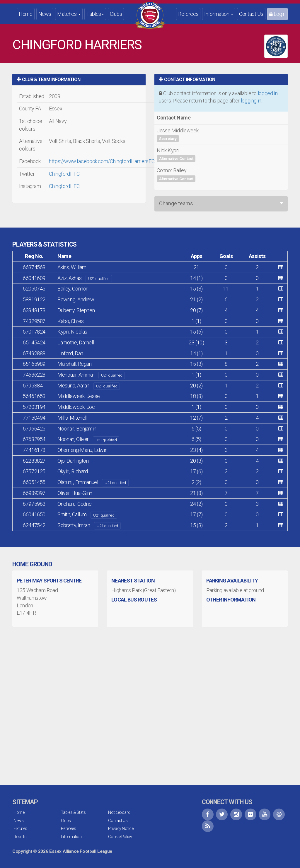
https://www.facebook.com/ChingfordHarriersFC (102, 161)
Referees (188, 14)
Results (20, 837)
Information (219, 14)
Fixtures (20, 828)
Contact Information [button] (187, 80)
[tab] (79, 80)
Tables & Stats (73, 812)
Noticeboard (119, 812)
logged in (268, 93)
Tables (95, 14)
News (45, 14)
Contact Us (251, 14)
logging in (251, 101)
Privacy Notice (121, 828)
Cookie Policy (120, 837)
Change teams (176, 203)
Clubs (116, 14)
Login (277, 14)
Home (26, 14)
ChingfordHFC (64, 174)
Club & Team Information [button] (48, 80)
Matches (69, 14)
